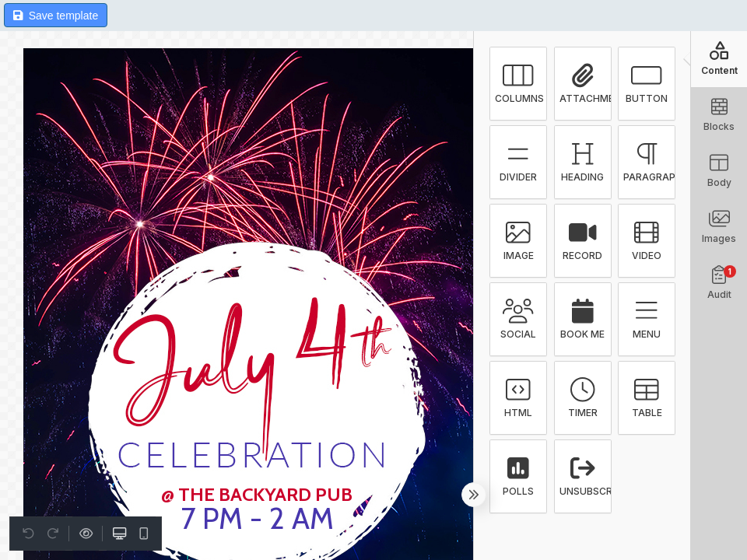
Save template (56, 16)
